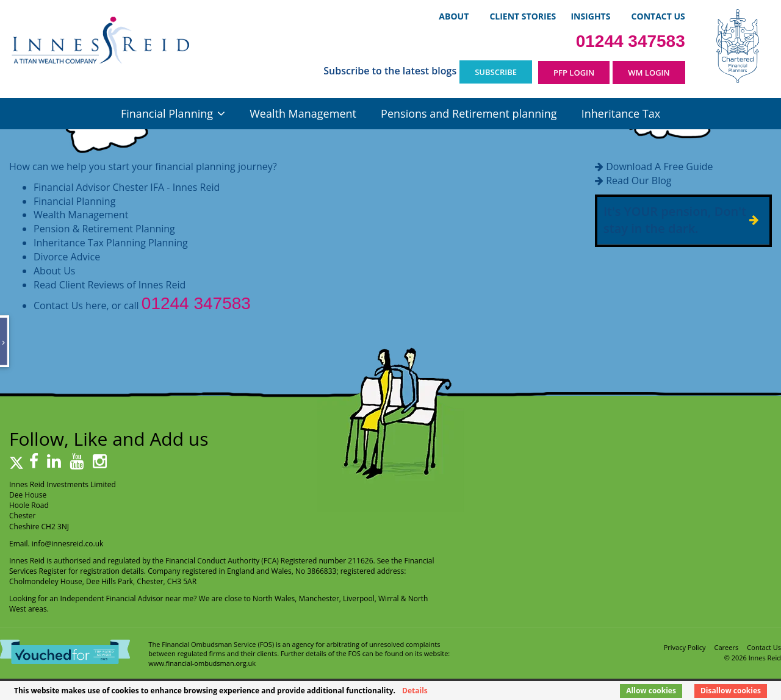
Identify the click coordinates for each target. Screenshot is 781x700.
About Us (55, 271)
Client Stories (523, 16)
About (454, 16)
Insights (590, 16)
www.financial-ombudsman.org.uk (202, 663)
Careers (727, 647)
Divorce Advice (67, 257)
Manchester (319, 598)
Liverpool (359, 598)
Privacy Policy (685, 647)
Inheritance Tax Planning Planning (111, 243)
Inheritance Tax (621, 113)
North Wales (274, 598)
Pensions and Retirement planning (469, 113)
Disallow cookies (731, 691)
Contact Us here (70, 305)
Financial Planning (167, 113)
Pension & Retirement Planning (104, 229)
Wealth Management (303, 113)
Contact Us (658, 16)
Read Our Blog (639, 180)
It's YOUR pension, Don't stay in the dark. (675, 220)
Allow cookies (651, 691)
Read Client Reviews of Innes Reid (110, 285)
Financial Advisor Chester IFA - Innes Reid (127, 187)
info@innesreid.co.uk (68, 544)
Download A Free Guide (659, 166)
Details (415, 691)
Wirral (389, 598)
